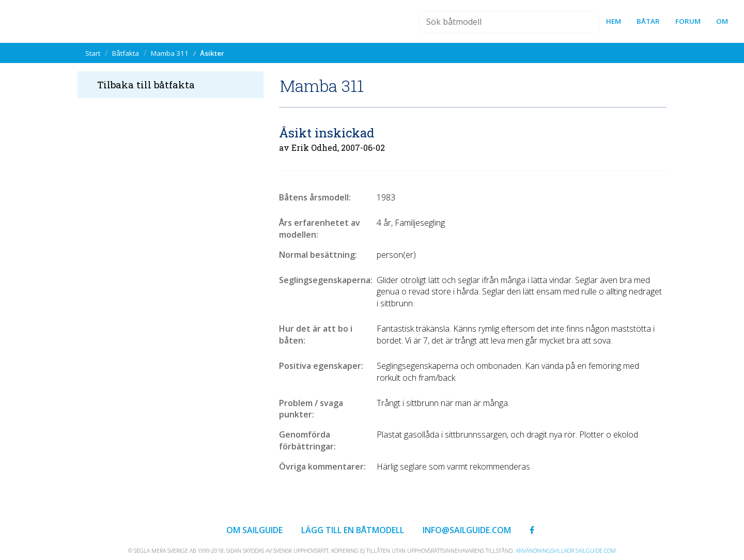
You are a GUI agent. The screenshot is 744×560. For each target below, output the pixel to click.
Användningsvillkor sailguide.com (566, 551)
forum (688, 21)
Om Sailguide (254, 530)
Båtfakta (126, 53)
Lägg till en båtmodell (353, 530)
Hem (614, 21)
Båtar (648, 21)
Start (93, 53)
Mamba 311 (170, 53)
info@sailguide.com (467, 530)
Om (722, 21)
